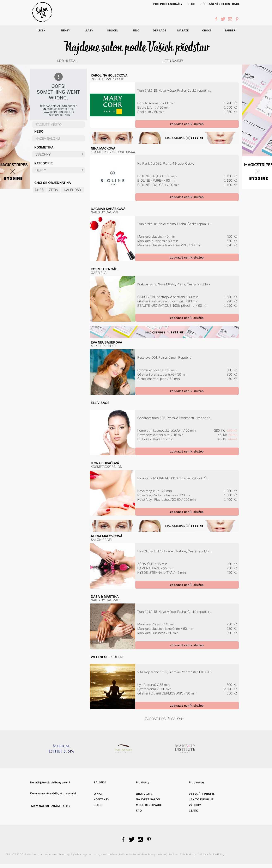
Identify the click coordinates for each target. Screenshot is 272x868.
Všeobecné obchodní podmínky (187, 854)
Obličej (113, 31)
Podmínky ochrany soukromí (150, 854)
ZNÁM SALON (61, 806)
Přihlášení (209, 4)
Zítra (53, 190)
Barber (230, 31)
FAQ (139, 811)
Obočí (206, 31)
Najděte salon (148, 799)
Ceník (193, 811)
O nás (98, 794)
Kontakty (102, 799)
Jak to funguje (201, 799)
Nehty (66, 31)
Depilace (159, 31)
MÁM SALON (40, 806)
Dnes (39, 190)
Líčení (42, 31)
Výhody (195, 805)
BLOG (191, 4)
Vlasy (89, 31)
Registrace (231, 4)
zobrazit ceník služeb (187, 124)
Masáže (183, 31)
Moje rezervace (149, 805)
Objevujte (144, 794)
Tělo (136, 31)
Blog (98, 805)
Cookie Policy (217, 854)
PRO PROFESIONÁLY (168, 4)
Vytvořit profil (202, 794)
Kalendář (73, 190)
